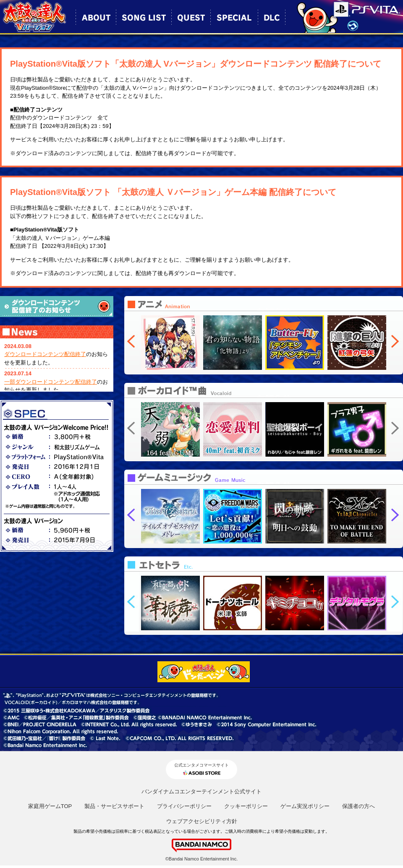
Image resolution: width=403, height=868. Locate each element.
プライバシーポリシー (184, 806)
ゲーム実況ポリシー (305, 806)
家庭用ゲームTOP (50, 806)
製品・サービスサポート (114, 806)
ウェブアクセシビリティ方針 (202, 821)
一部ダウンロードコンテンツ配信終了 (51, 382)
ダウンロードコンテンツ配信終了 (45, 354)
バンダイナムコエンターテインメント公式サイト (201, 791)
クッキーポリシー (246, 806)
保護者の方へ (359, 806)
